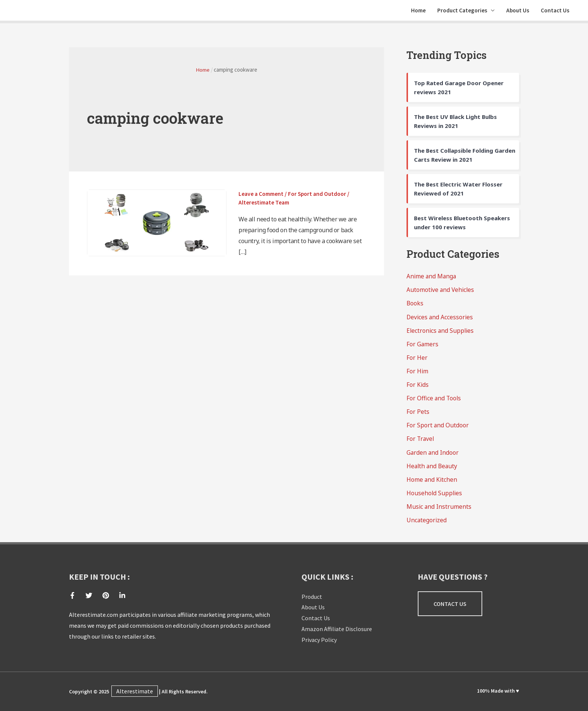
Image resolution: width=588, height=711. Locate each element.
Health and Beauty (433, 469)
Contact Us (554, 12)
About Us (515, 12)
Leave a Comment (262, 197)
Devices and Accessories (440, 320)
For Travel (421, 442)
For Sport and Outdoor (321, 197)
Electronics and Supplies (441, 334)
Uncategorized (427, 523)
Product (312, 597)
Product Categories (458, 12)
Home (412, 12)
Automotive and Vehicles (441, 293)
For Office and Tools (434, 401)
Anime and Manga (432, 280)
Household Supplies (435, 496)
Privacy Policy (319, 640)
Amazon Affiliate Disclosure (337, 629)
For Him (418, 374)
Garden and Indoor (433, 455)
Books (415, 307)
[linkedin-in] (123, 595)
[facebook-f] (77, 595)
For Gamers (423, 347)
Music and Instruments (439, 509)
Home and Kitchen (432, 482)
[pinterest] (110, 595)
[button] (450, 604)
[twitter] (93, 595)
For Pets (418, 415)
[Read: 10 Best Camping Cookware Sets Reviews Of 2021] (157, 225)
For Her (417, 361)
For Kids (418, 388)
